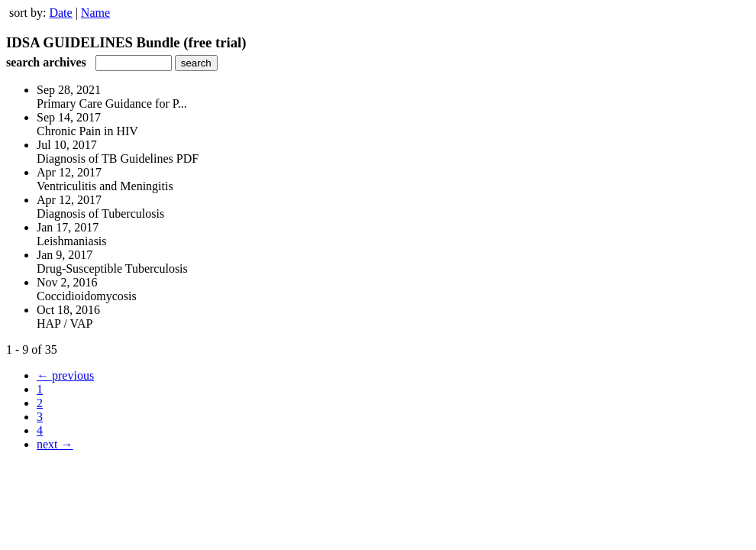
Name (95, 13)
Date (60, 13)
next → (55, 444)
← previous (65, 375)
